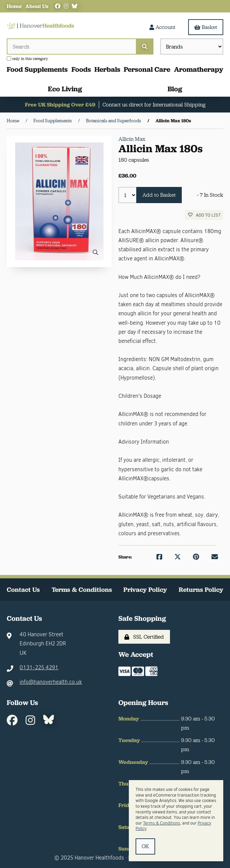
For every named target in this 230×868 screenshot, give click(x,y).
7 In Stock (210, 195)
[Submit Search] (145, 46)
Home (14, 6)
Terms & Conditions (82, 590)
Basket (206, 27)
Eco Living (65, 89)
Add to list (204, 215)
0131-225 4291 (39, 667)
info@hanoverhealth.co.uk (51, 682)
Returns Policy (201, 590)
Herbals (107, 69)
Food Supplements (37, 69)
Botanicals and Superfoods (113, 121)
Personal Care (147, 69)
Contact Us (23, 590)
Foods (81, 69)
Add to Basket (159, 195)
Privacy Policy (145, 590)
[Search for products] (71, 46)
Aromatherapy (199, 69)
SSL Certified (144, 637)
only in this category (27, 59)
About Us (37, 6)
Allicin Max (132, 139)
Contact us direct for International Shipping (154, 105)
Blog (175, 89)
